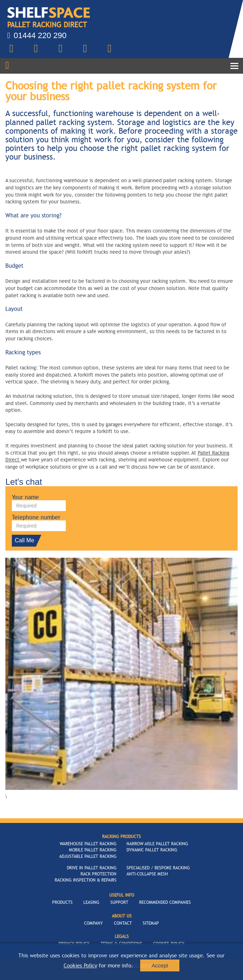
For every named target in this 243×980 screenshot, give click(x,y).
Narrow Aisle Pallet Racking (157, 844)
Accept (160, 965)
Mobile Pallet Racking (93, 850)
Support (119, 902)
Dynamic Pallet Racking (152, 850)
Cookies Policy (80, 966)
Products (62, 902)
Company (93, 923)
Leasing (91, 902)
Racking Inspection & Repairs (86, 880)
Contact (123, 923)
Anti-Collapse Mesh (147, 874)
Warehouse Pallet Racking (88, 844)
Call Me (26, 541)
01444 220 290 (37, 36)
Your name (25, 497)
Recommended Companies (165, 902)
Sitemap (151, 923)
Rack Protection (98, 874)
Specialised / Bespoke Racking (158, 868)
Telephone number (36, 517)
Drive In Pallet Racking (92, 868)
